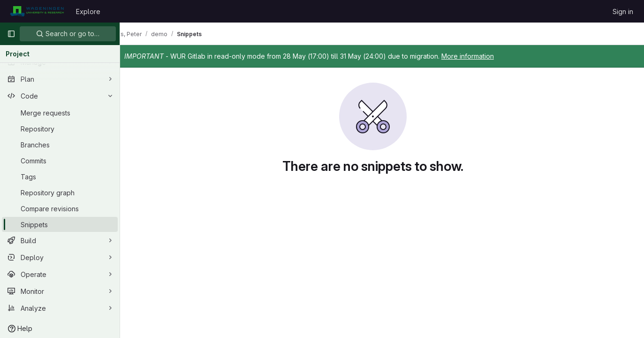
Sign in (623, 12)
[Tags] (60, 177)
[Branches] (60, 145)
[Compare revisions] (60, 208)
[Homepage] (37, 11)
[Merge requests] (60, 113)
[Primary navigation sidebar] (11, 34)
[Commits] (60, 161)
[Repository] (60, 129)
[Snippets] (60, 224)
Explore (88, 12)
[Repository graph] (60, 192)
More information (486, 56)
